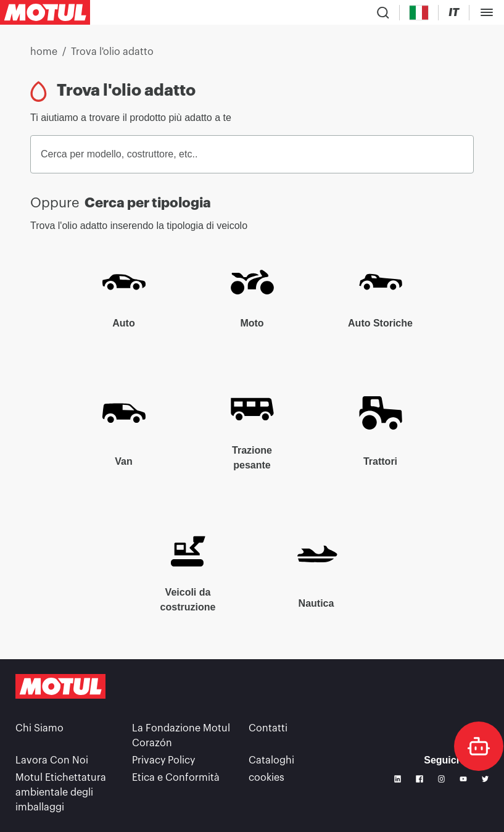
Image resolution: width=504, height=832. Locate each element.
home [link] (44, 52)
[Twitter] (485, 779)
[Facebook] (419, 779)
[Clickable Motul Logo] (45, 12)
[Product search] (383, 12)
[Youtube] (463, 779)
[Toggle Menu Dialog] (487, 12)
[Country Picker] (419, 13)
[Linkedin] (398, 779)
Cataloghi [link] (271, 760)
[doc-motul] (479, 746)
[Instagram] (442, 779)
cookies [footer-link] (266, 778)
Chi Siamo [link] (39, 728)
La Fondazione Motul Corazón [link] (181, 736)
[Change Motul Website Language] (454, 13)
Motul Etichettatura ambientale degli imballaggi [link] (61, 792)
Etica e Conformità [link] (176, 778)
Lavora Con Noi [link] (52, 760)
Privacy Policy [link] (163, 760)
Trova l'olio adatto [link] (112, 52)
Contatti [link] (268, 728)
